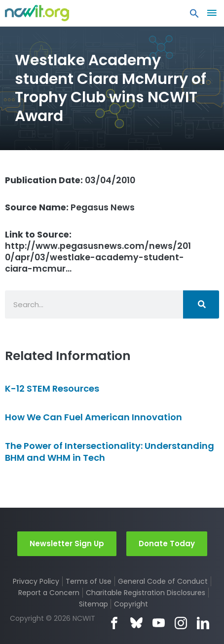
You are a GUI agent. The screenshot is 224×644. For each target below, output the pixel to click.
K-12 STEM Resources (52, 388)
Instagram (181, 623)
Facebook (114, 623)
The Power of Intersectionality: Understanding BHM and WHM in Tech (110, 451)
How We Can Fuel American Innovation (93, 417)
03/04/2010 (70, 180)
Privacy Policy (36, 581)
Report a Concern (49, 593)
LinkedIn (203, 623)
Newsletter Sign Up (67, 543)
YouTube (159, 623)
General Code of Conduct (163, 581)
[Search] (201, 304)
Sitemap (93, 604)
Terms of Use (89, 581)
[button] (194, 16)
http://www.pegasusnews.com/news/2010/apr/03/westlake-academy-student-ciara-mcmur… (98, 252)
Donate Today (167, 543)
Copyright (131, 604)
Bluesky (136, 623)
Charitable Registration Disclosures (146, 593)
